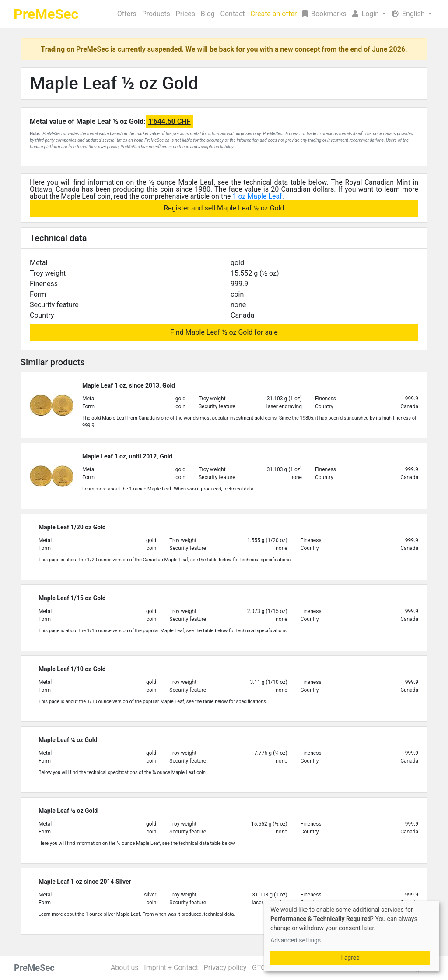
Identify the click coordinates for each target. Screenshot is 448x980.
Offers (127, 14)
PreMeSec (46, 14)
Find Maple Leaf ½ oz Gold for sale (224, 332)
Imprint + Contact (171, 968)
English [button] (409, 14)
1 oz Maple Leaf (257, 196)
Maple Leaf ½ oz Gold (114, 83)
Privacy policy (225, 968)
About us (125, 968)
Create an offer (273, 14)
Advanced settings (296, 940)
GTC (259, 968)
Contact (233, 14)
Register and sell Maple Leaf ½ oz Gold (224, 208)
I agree (350, 958)
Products (156, 14)
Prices (186, 14)
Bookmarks (324, 14)
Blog (208, 14)
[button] (369, 14)
